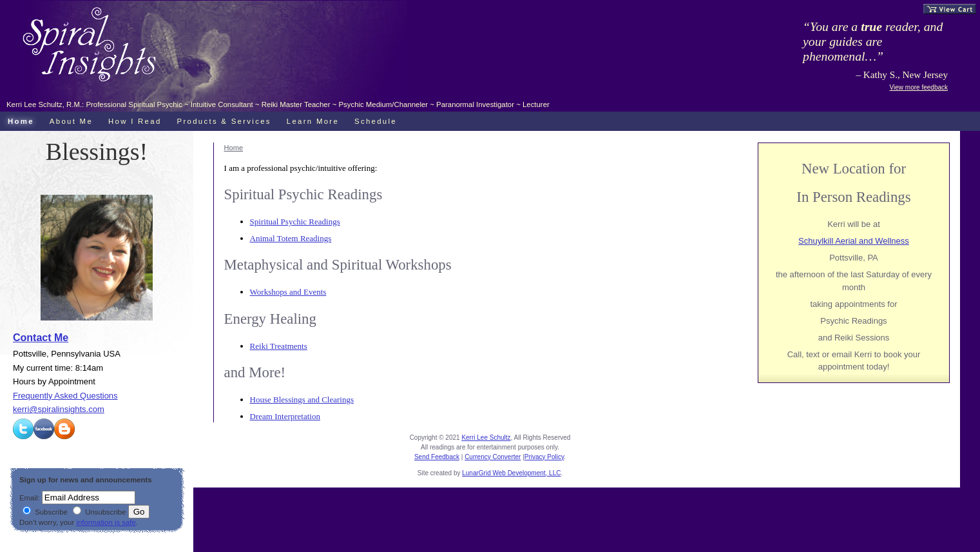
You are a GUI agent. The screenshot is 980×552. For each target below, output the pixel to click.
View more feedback (919, 87)
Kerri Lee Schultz (486, 438)
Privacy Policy (544, 457)
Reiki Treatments (279, 346)
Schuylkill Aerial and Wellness (854, 241)
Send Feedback (437, 457)
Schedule (376, 121)
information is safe (106, 522)
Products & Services (224, 121)
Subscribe (45, 512)
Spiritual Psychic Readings (295, 222)
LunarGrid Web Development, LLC (511, 473)
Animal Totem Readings (291, 238)
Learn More (313, 121)
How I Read (135, 121)
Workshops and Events (288, 292)
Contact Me (41, 338)
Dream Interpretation (285, 416)
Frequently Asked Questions (65, 396)
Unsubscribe (99, 512)
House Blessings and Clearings (302, 399)
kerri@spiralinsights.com (59, 409)
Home (234, 148)
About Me (71, 121)
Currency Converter (493, 457)
